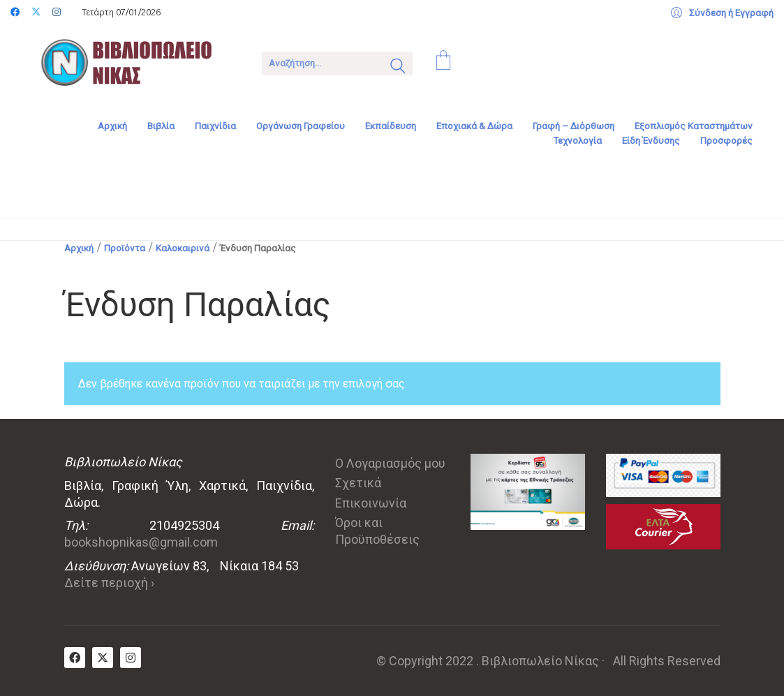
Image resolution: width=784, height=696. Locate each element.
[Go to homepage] (136, 62)
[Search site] (398, 68)
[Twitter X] (103, 658)
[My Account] (722, 13)
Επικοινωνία (371, 503)
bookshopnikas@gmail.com (141, 542)
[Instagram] (131, 658)
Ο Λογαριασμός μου (390, 463)
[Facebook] (75, 658)
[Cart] (443, 62)
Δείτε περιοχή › (109, 583)
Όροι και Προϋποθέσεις (377, 531)
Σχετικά (358, 483)
